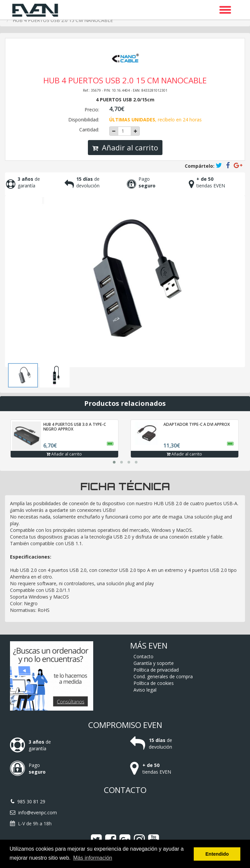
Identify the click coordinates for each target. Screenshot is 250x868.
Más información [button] (93, 858)
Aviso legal (145, 690)
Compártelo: (200, 166)
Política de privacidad (156, 670)
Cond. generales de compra (163, 676)
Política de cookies (154, 683)
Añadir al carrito (125, 147)
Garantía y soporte (154, 663)
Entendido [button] (217, 854)
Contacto (143, 656)
